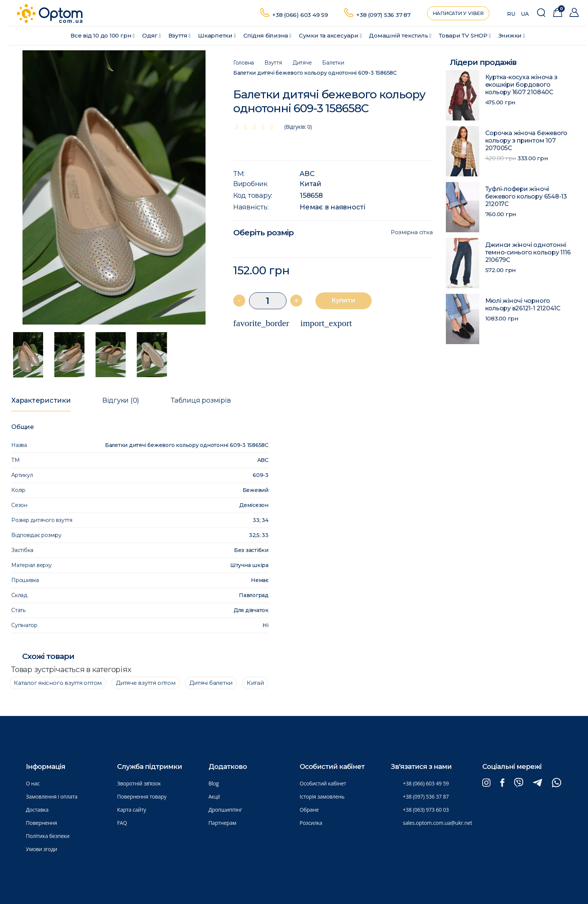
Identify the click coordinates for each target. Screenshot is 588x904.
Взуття (179, 35)
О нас (33, 783)
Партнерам (222, 823)
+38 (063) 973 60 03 (426, 810)
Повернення (41, 823)
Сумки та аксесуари (330, 35)
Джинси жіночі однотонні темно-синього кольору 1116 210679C (528, 252)
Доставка (37, 810)
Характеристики (41, 400)
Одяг (151, 35)
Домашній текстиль (400, 35)
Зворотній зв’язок (139, 783)
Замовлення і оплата (52, 796)
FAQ (122, 823)
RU (511, 14)
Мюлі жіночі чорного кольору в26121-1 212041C (523, 305)
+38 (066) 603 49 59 (300, 15)
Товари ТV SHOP (465, 35)
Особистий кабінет (323, 783)
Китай (310, 184)
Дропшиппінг (225, 810)
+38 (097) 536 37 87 (383, 15)
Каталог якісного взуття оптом (58, 683)
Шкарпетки (217, 35)
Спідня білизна (267, 35)
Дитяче (302, 63)
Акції (214, 796)
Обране (309, 810)
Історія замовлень (322, 796)
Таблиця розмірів (201, 400)
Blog (214, 783)
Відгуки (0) (121, 400)
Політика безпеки (48, 836)
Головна (244, 63)
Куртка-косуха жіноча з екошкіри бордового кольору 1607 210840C (521, 85)
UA (525, 14)
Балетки (333, 63)
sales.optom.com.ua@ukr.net (437, 823)
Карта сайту (131, 810)
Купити (343, 300)
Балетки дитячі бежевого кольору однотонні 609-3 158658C (315, 73)
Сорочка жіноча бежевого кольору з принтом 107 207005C (526, 141)
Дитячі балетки (211, 683)
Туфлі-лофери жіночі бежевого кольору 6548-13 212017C (526, 196)
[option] (114, 188)
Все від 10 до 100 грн (103, 35)
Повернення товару (142, 796)
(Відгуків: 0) (298, 127)
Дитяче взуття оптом (146, 683)
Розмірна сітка (412, 232)
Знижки (512, 35)
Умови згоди (42, 849)
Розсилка (311, 823)
